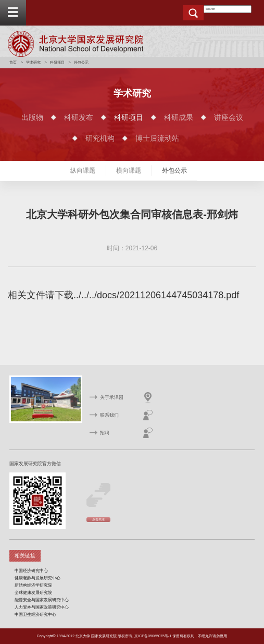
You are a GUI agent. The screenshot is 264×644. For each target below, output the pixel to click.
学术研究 (33, 62)
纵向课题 (83, 171)
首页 (13, 62)
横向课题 (129, 171)
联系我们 (109, 415)
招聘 (105, 433)
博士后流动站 (157, 138)
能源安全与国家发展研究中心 (42, 600)
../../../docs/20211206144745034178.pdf (156, 295)
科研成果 (179, 117)
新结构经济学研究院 (33, 585)
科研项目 (57, 62)
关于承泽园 (112, 397)
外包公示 (174, 171)
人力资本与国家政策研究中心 (42, 607)
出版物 (32, 117)
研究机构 (100, 138)
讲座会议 (229, 117)
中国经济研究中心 (31, 570)
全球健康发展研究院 (33, 592)
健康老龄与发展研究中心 (37, 578)
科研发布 (79, 117)
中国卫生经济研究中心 (35, 614)
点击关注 (98, 519)
